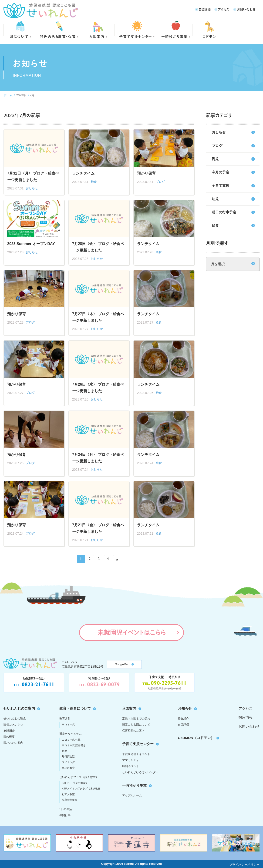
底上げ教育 (68, 768)
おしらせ (219, 132)
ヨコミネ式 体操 (71, 740)
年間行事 (65, 815)
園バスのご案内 (13, 743)
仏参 (64, 751)
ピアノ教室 (68, 794)
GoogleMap (122, 664)
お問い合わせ (246, 9)
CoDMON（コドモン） (196, 738)
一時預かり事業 (134, 785)
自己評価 (205, 9)
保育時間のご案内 (133, 731)
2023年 (21, 95)
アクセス (224, 9)
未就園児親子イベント (136, 754)
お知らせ (185, 708)
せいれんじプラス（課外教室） (79, 777)
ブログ (217, 146)
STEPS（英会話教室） (75, 783)
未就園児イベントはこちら (132, 632)
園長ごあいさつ (13, 725)
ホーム (8, 95)
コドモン (209, 36)
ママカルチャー (132, 760)
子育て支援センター (136, 36)
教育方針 (65, 719)
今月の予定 (221, 172)
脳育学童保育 (70, 800)
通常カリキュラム (71, 734)
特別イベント (131, 766)
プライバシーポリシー (244, 865)
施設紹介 (9, 731)
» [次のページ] (117, 559)
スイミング (68, 762)
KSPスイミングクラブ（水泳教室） (82, 788)
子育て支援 (221, 185)
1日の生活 (66, 809)
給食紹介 (183, 719)
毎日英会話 (68, 756)
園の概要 (9, 737)
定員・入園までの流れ (136, 719)
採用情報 (246, 717)
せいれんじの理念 (15, 719)
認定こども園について (136, 725)
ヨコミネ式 (68, 724)
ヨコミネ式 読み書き (74, 745)
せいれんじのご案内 (19, 708)
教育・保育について (75, 708)
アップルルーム (132, 795)
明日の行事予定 (224, 212)
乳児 (215, 159)
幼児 (215, 199)
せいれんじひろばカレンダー (140, 772)
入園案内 (97, 36)
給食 (215, 225)
